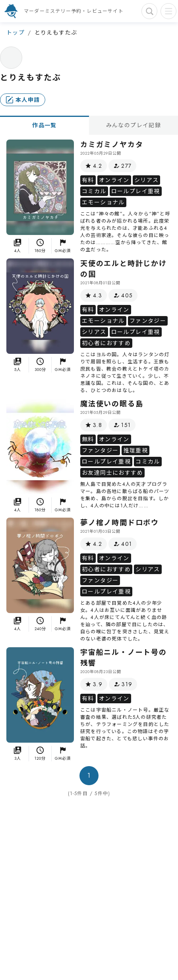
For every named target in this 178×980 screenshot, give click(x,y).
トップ (15, 33)
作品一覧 (44, 125)
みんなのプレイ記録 (134, 125)
